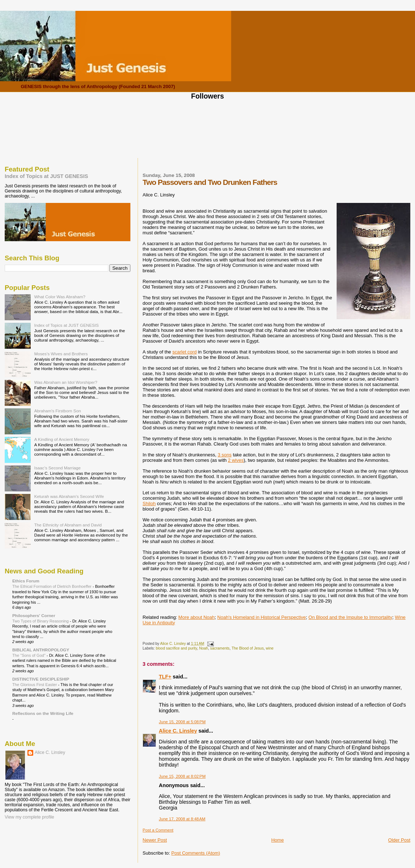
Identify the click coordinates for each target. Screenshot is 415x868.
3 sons (225, 455)
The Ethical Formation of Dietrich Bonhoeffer (52, 586)
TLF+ (165, 677)
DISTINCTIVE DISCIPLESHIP (41, 679)
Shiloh (149, 504)
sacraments (220, 648)
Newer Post (155, 840)
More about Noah (196, 617)
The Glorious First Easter (35, 685)
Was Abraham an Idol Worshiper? (66, 382)
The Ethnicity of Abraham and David (68, 525)
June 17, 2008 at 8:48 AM (182, 819)
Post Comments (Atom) (196, 853)
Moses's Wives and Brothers (61, 354)
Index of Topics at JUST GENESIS (46, 176)
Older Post (399, 840)
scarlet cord (184, 352)
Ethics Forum (26, 581)
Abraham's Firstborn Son (58, 411)
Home (278, 840)
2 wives (236, 460)
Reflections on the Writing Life (43, 713)
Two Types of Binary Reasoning (41, 621)
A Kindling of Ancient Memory (62, 439)
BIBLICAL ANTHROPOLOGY (41, 650)
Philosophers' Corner (34, 615)
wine (270, 648)
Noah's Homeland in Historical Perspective (262, 617)
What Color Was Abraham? (60, 297)
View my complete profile (29, 817)
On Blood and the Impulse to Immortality (350, 617)
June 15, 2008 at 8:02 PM (182, 776)
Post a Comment (158, 830)
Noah (204, 648)
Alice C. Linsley (178, 731)
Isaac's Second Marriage (58, 468)
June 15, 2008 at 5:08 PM (182, 722)
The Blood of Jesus (248, 648)
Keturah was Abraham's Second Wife (69, 496)
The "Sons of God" (29, 655)
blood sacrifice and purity (176, 648)
